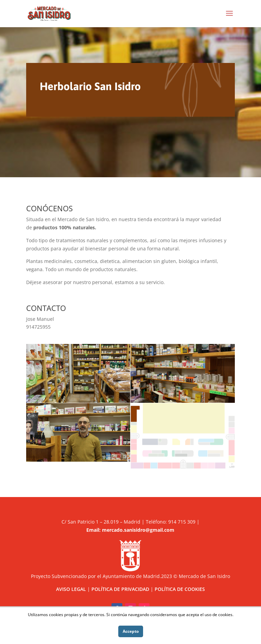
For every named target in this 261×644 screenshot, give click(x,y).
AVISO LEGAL (71, 589)
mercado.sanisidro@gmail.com (138, 530)
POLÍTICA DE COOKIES (180, 589)
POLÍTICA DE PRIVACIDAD (120, 589)
